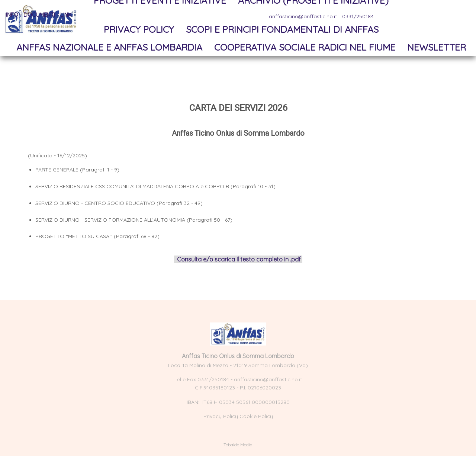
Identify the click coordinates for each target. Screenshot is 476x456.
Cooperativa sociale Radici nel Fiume (305, 47)
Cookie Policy (256, 416)
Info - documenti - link (39, 15)
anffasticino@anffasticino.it (268, 379)
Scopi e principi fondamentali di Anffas (282, 29)
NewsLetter (437, 47)
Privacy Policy (139, 29)
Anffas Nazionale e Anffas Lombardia (109, 47)
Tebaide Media (238, 445)
